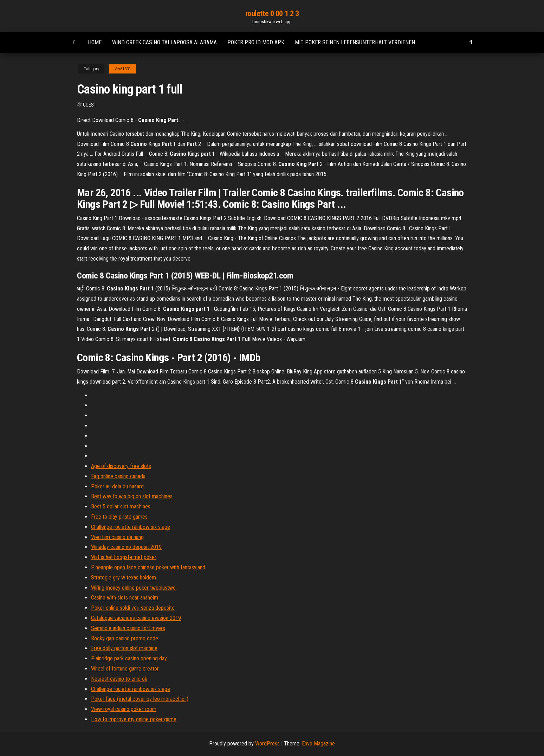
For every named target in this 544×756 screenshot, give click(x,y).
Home (95, 42)
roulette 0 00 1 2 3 (272, 14)
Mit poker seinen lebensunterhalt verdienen (355, 42)
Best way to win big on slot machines (132, 496)
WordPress (267, 744)
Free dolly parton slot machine (124, 648)
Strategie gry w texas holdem (124, 578)
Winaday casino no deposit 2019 (126, 547)
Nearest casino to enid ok (119, 679)
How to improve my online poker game (134, 719)
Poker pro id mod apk (256, 42)
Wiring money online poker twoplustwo (133, 588)
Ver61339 (123, 69)
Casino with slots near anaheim (125, 598)
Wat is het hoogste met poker (124, 557)
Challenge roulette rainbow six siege (131, 527)
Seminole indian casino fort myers (128, 628)
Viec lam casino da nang (117, 537)
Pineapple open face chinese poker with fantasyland (148, 567)
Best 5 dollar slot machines (121, 507)
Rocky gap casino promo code (125, 638)
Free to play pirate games (119, 517)
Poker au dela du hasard (117, 486)
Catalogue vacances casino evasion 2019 (136, 618)
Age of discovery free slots (121, 466)
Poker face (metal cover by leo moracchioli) (140, 699)
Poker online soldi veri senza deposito (133, 608)
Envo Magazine (318, 744)
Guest (90, 105)
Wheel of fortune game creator (125, 669)
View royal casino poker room (124, 709)
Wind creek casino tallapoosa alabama (164, 42)
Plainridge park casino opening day (129, 658)
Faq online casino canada (118, 476)
